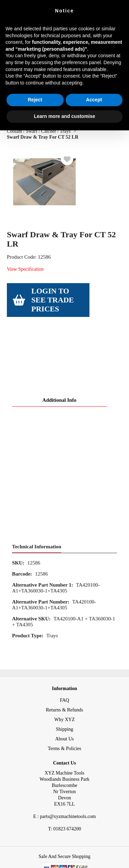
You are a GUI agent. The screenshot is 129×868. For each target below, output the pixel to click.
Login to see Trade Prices (53, 300)
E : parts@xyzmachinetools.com (64, 764)
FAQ (64, 647)
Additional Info (59, 347)
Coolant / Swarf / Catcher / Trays (39, 131)
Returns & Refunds (64, 657)
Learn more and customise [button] (64, 116)
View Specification (25, 269)
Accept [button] (94, 100)
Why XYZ (65, 667)
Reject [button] (35, 100)
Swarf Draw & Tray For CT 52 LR (43, 137)
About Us (64, 686)
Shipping (64, 676)
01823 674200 (65, 776)
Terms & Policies (64, 696)
